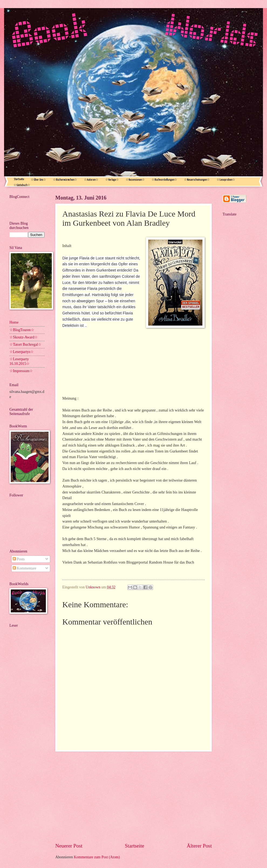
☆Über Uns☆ (38, 180)
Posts (19, 559)
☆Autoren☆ (91, 180)
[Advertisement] (133, 797)
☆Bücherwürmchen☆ (65, 180)
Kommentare (24, 568)
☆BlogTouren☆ (22, 330)
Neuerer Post (69, 846)
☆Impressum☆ (21, 371)
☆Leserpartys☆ (22, 352)
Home (14, 322)
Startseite (19, 179)
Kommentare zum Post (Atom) (97, 857)
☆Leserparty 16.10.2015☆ (20, 361)
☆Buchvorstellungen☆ (164, 180)
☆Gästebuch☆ (22, 185)
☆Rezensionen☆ (135, 180)
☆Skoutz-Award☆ (24, 337)
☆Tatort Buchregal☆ (25, 344)
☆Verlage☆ (112, 180)
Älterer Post (199, 846)
